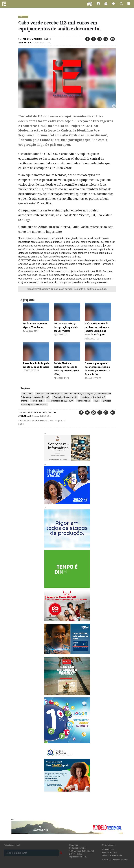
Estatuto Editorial (109, 852)
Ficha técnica (108, 849)
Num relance (109, 845)
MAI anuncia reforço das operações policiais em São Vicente (66, 327)
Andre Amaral (40, 421)
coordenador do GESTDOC (60, 401)
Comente (78, 289)
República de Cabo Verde (65, 397)
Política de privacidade (112, 855)
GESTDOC (27, 393)
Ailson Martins (32, 39)
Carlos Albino (83, 401)
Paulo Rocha (38, 401)
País (21, 17)
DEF (96, 401)
